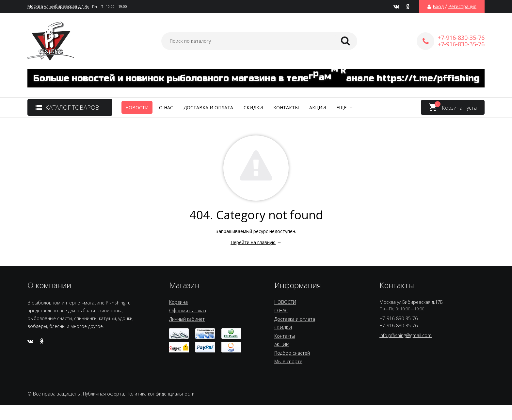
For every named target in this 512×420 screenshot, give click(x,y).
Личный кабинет (187, 319)
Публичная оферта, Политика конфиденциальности (139, 394)
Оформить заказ (188, 311)
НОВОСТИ (137, 108)
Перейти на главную (253, 242)
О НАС (166, 108)
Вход (438, 7)
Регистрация (462, 7)
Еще (344, 108)
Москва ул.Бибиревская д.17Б (58, 6)
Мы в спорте (288, 361)
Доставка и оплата (208, 108)
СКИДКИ (253, 108)
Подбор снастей (292, 353)
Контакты (286, 108)
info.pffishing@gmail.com (406, 335)
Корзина (178, 302)
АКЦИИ (318, 108)
